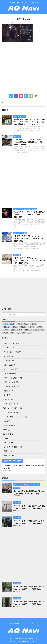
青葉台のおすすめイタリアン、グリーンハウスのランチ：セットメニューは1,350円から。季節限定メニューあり (29, 122)
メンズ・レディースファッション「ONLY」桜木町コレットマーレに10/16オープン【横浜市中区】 (29, 260)
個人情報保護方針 (15, 623)
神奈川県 (6, 327)
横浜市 (12, 324)
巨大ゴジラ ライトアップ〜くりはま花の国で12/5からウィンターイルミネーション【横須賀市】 (29, 215)
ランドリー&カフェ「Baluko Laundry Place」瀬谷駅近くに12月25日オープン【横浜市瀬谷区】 (28, 142)
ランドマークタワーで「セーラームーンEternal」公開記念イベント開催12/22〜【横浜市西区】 (28, 238)
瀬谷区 (35, 330)
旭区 (20, 330)
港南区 (32, 327)
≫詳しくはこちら (9, 471)
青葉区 (26, 324)
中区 (19, 324)
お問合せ (35, 623)
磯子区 (6, 333)
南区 (30, 333)
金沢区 (40, 327)
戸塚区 (13, 330)
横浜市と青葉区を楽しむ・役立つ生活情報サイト (24, 638)
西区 (5, 324)
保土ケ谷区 (21, 333)
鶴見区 (27, 330)
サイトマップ (26, 623)
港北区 (34, 324)
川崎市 (6, 330)
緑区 (42, 330)
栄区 (13, 333)
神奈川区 (23, 327)
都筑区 (15, 327)
